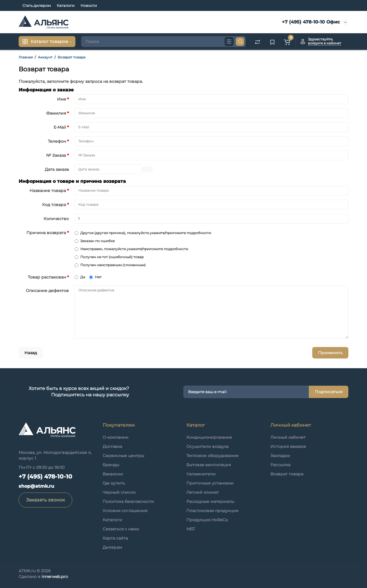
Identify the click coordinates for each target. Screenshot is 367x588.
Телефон (57, 141)
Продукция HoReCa (207, 520)
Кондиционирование (209, 437)
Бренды (111, 465)
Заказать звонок (45, 500)
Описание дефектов (47, 291)
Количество (56, 219)
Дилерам (112, 547)
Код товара (54, 205)
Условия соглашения (125, 511)
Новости (89, 5)
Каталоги (66, 5)
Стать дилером (37, 5)
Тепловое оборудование (212, 456)
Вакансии (113, 474)
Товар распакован (47, 277)
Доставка (112, 446)
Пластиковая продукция (212, 511)
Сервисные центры (123, 456)
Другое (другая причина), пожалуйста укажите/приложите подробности (143, 233)
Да (80, 277)
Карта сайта (115, 538)
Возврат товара (72, 57)
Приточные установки (210, 483)
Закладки (280, 456)
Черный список (119, 492)
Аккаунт (45, 57)
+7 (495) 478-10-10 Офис (310, 22)
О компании (116, 437)
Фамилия (56, 113)
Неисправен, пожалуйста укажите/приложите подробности (131, 249)
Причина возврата (46, 233)
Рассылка (280, 465)
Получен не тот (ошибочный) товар (109, 257)
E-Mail (60, 127)
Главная (26, 57)
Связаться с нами (121, 529)
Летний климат (203, 492)
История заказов (288, 446)
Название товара (48, 191)
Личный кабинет (288, 437)
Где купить (114, 483)
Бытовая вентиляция (209, 465)
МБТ (191, 529)
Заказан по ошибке (95, 241)
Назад (31, 353)
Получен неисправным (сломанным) (110, 265)
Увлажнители (201, 474)
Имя (62, 99)
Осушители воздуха (207, 446)
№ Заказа (56, 155)
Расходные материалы (210, 501)
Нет (95, 277)
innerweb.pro (55, 577)
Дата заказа (57, 169)
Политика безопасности (128, 501)
